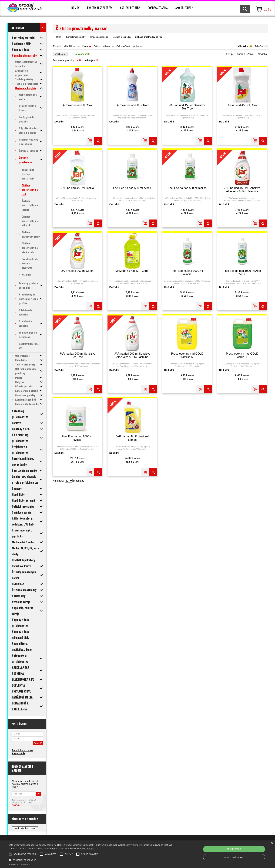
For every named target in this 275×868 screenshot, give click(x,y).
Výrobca (60, 54)
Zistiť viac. (17, 805)
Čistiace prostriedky (122, 37)
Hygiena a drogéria (99, 37)
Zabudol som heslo (22, 750)
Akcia (240, 54)
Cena (85, 46)
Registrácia (19, 753)
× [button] (272, 844)
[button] (92, 860)
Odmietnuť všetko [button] (234, 857)
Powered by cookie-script (20, 865)
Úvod (59, 37)
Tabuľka (259, 46)
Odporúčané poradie (128, 46)
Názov (73, 46)
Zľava (250, 54)
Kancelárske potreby (100, 8)
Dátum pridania (102, 46)
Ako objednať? (184, 8)
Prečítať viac (88, 849)
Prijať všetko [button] (234, 849)
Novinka (262, 54)
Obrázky (243, 46)
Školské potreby (130, 8)
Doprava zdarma (158, 8)
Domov (75, 8)
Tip (231, 54)
